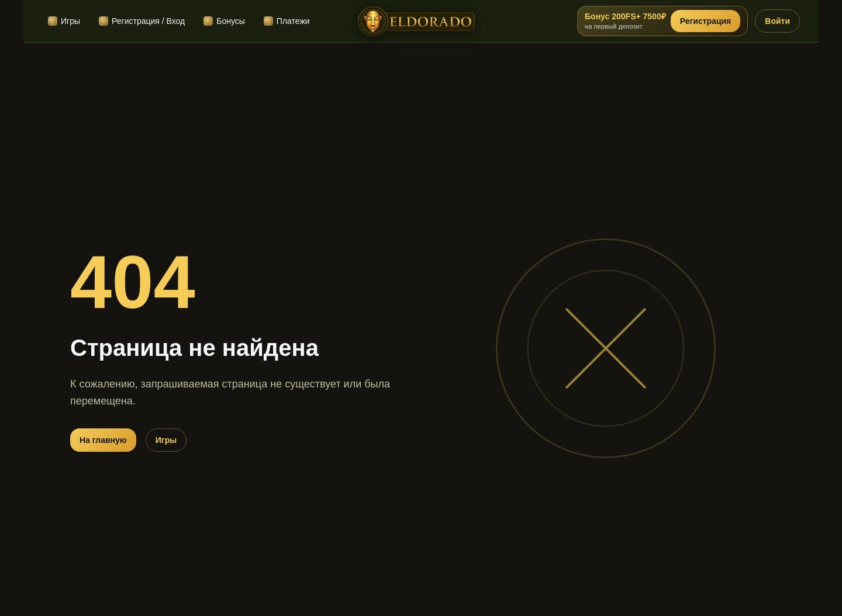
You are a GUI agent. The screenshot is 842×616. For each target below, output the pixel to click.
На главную (103, 440)
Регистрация (706, 21)
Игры (166, 440)
